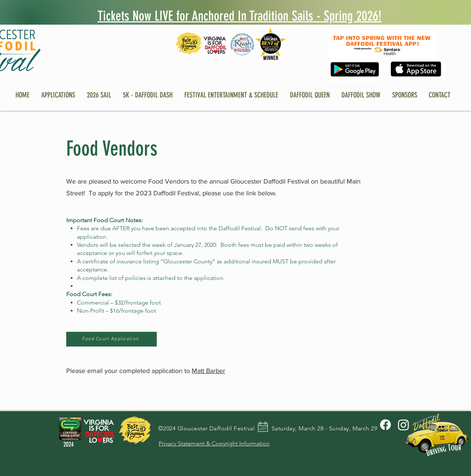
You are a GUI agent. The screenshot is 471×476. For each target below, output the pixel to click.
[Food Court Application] (111, 339)
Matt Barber (208, 371)
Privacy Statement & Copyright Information (214, 443)
